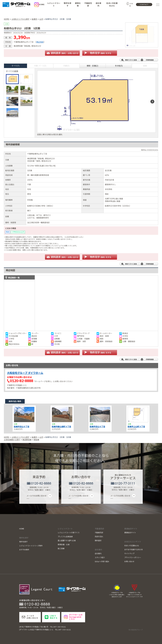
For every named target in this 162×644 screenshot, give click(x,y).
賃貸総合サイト (130, 533)
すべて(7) (15, 66)
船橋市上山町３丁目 (136, 427)
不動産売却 (88, 5)
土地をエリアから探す (20, 19)
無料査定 (98, 541)
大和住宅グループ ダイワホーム (25, 373)
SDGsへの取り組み (102, 562)
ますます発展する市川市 (134, 550)
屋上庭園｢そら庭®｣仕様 (67, 541)
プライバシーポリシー (133, 558)
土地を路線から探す (12, 440)
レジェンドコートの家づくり (69, 533)
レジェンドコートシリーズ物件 (31, 546)
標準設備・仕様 (64, 545)
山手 (41, 19)
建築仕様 (78, 5)
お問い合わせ (129, 562)
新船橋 (36, 440)
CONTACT (144, 4)
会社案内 (98, 5)
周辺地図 (40, 42)
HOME (42, 4)
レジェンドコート (54, 5)
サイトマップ (129, 554)
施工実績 (61, 549)
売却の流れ (99, 537)
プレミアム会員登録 (65, 537)
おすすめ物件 (24, 550)
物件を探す (67, 5)
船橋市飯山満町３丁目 (61, 427)
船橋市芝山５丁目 (22, 427)
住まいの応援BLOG (112, 5)
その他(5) (119, 66)
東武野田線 (27, 440)
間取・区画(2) (93, 66)
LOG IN (131, 5)
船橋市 (34, 19)
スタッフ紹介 (100, 558)
